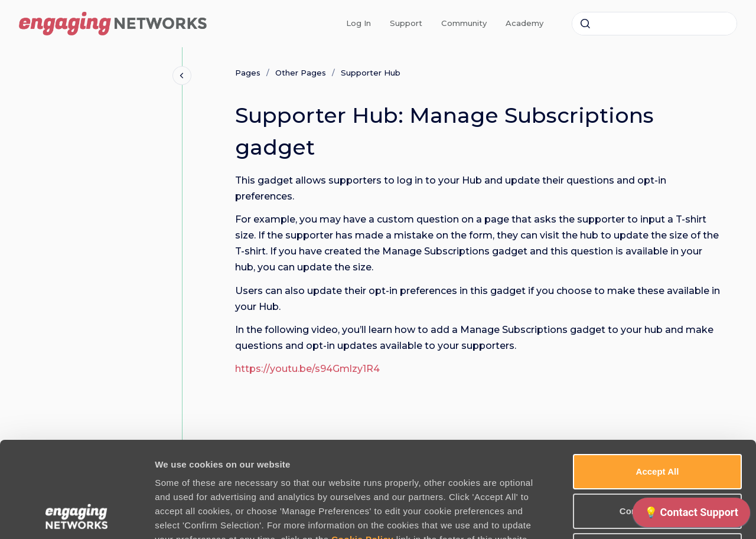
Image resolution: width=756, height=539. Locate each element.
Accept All (658, 382)
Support (406, 23)
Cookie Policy (362, 450)
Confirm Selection (657, 421)
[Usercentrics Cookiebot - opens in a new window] (76, 516)
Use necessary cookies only (657, 461)
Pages (248, 73)
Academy (524, 23)
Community (464, 23)
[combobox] (654, 24)
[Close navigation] (182, 76)
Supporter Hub (371, 73)
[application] (691, 515)
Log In (359, 23)
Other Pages (301, 73)
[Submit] (585, 24)
